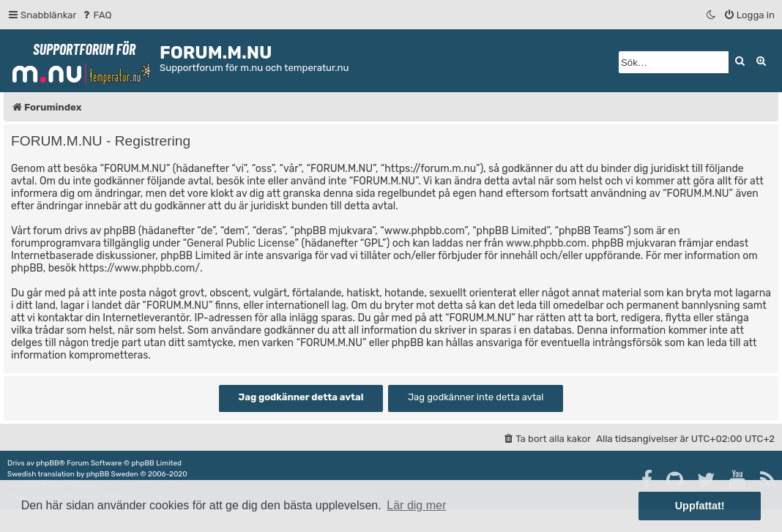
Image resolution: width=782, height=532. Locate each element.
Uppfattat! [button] (700, 506)
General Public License (241, 243)
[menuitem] (96, 15)
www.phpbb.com (546, 243)
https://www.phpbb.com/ (139, 268)
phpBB (47, 463)
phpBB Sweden (112, 474)
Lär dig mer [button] (416, 505)
